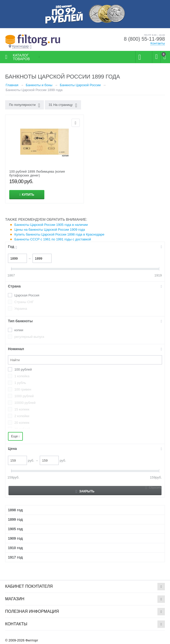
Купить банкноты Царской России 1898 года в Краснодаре (59, 234)
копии (19, 330)
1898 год (15, 510)
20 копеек (22, 423)
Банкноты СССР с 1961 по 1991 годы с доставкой (53, 239)
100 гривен (23, 389)
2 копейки (22, 416)
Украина (21, 309)
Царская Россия (27, 295)
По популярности (24, 105)
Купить (28, 195)
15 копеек (22, 409)
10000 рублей (25, 403)
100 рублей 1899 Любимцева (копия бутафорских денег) (37, 173)
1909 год (15, 538)
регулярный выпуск (29, 337)
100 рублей (23, 369)
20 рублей (22, 429)
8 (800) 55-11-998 (144, 39)
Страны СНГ (24, 302)
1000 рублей (24, 396)
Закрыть (85, 491)
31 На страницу (63, 105)
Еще (15, 436)
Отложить (76, 123)
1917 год (15, 557)
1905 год (15, 529)
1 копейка (22, 376)
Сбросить (155, 487)
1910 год (15, 548)
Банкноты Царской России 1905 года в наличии (51, 225)
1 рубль (20, 383)
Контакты (158, 43)
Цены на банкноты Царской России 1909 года (50, 230)
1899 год (15, 519)
